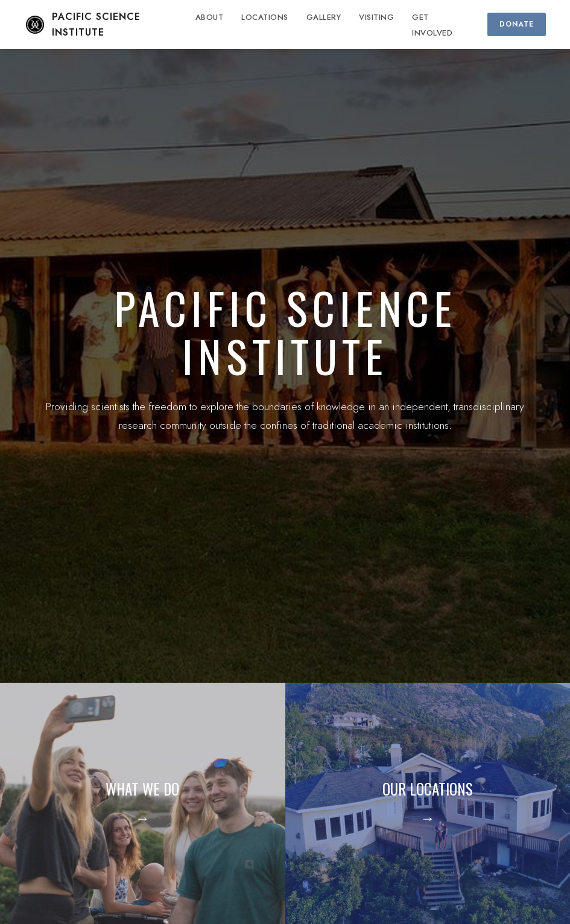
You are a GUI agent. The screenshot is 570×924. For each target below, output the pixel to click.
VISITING (376, 17)
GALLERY (324, 17)
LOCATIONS (265, 17)
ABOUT (210, 17)
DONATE (517, 24)
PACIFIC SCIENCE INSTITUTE (82, 24)
